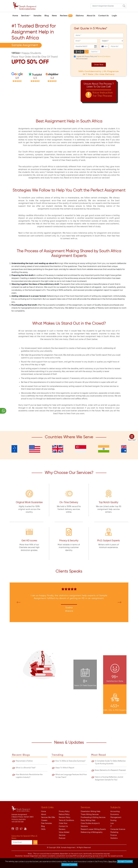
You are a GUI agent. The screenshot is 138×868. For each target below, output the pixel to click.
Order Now (99, 65)
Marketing (114, 832)
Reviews (66, 16)
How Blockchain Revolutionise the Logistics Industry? (29, 776)
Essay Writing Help (88, 820)
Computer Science (118, 829)
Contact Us (103, 16)
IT (111, 826)
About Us (91, 16)
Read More (113, 862)
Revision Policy (65, 817)
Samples (37, 16)
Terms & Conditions (66, 820)
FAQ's (43, 829)
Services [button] (25, 16)
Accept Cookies (125, 861)
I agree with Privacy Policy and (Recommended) (93, 58)
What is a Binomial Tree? (26, 768)
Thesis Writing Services (90, 814)
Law (112, 823)
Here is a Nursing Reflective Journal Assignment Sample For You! (109, 778)
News (54, 16)
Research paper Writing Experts (93, 829)
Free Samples (46, 823)
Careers (44, 820)
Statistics (114, 838)
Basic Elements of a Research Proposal (110, 770)
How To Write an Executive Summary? (70, 761)
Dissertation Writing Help (91, 811)
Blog (47, 16)
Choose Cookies (69, 865)
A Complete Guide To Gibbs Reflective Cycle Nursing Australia (110, 762)
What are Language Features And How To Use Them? (71, 776)
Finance (114, 835)
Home (15, 16)
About (44, 814)
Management (116, 817)
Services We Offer (48, 817)
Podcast (62, 838)
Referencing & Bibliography (92, 832)
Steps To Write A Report (65, 768)
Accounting (115, 811)
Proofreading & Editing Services (93, 817)
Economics (115, 814)
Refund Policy (64, 814)
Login (114, 16)
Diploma (80, 16)
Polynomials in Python (24, 761)
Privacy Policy (64, 811)
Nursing (113, 820)
